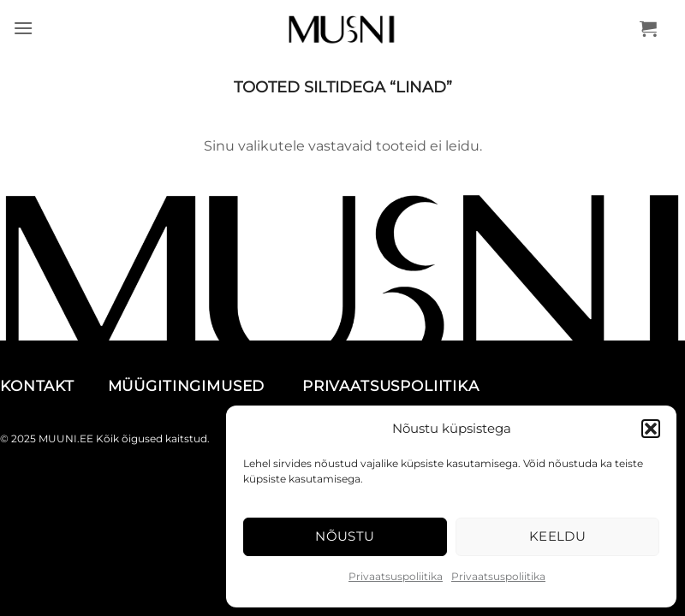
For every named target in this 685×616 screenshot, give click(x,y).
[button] (651, 429)
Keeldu (558, 536)
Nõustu (345, 536)
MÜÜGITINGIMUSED (203, 386)
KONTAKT (52, 386)
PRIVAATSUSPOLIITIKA (391, 386)
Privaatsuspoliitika (396, 576)
